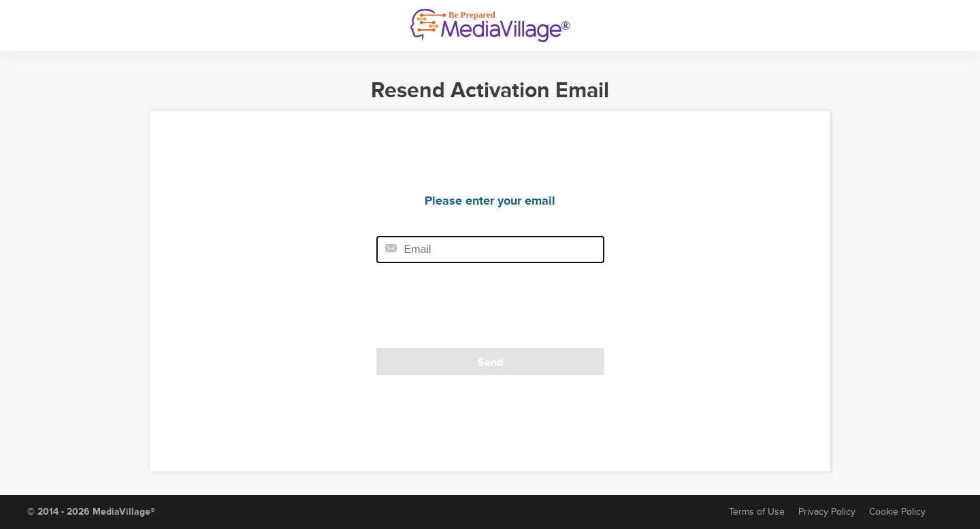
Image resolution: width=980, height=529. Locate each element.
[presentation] (470, 310)
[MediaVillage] (490, 25)
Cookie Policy (897, 512)
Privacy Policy (827, 512)
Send (490, 362)
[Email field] (490, 250)
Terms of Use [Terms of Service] (757, 512)
